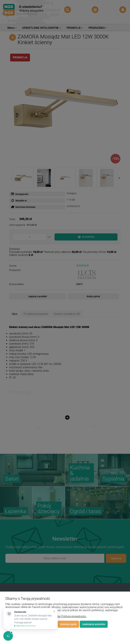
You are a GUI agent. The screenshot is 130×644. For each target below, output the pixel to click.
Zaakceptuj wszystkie (94, 624)
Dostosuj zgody (68, 624)
